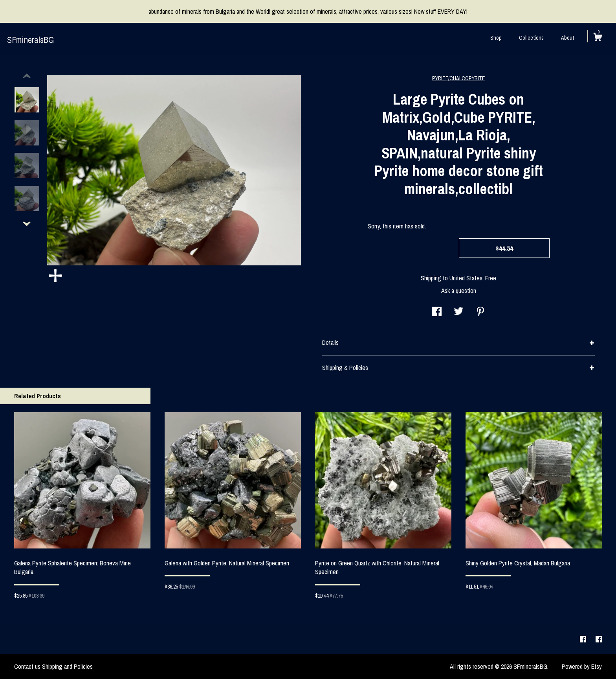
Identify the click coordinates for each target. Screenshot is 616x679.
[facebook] (584, 639)
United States (466, 278)
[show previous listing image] (27, 76)
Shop (496, 38)
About (567, 38)
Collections (531, 38)
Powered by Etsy (582, 666)
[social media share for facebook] (437, 312)
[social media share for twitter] (459, 312)
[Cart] (598, 38)
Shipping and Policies (67, 666)
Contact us (27, 666)
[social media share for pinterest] (480, 312)
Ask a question (459, 291)
